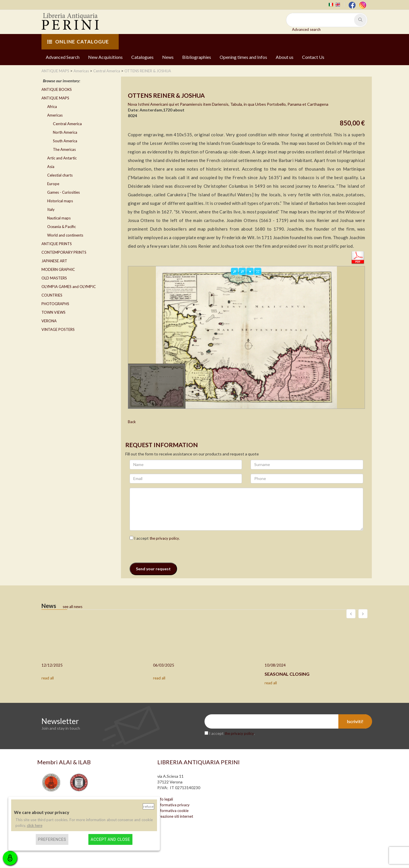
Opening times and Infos (243, 57)
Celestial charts (60, 175)
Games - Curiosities (63, 192)
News (168, 57)
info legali (165, 799)
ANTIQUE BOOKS (57, 89)
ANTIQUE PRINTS (57, 244)
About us (285, 57)
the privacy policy (164, 538)
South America (65, 141)
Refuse (148, 806)
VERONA (49, 321)
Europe (53, 184)
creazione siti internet (175, 817)
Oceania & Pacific (61, 227)
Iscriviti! (355, 722)
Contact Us (313, 57)
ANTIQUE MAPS (55, 98)
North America (65, 132)
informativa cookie (173, 811)
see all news (73, 607)
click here (35, 825)
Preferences (52, 839)
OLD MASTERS (54, 278)
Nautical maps (59, 218)
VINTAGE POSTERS (58, 329)
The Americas (64, 149)
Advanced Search (63, 57)
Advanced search (306, 29)
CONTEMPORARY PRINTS (64, 252)
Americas (55, 115)
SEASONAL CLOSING (287, 674)
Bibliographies (197, 57)
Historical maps (60, 201)
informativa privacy (173, 805)
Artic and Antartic (62, 158)
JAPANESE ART (54, 261)
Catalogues (142, 57)
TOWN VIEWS (53, 312)
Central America (67, 124)
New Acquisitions (105, 57)
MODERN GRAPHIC (58, 269)
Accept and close (110, 839)
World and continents (65, 235)
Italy (51, 209)
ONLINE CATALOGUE (78, 42)
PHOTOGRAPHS (55, 304)
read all (48, 678)
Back (132, 422)
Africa (52, 107)
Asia (51, 167)
